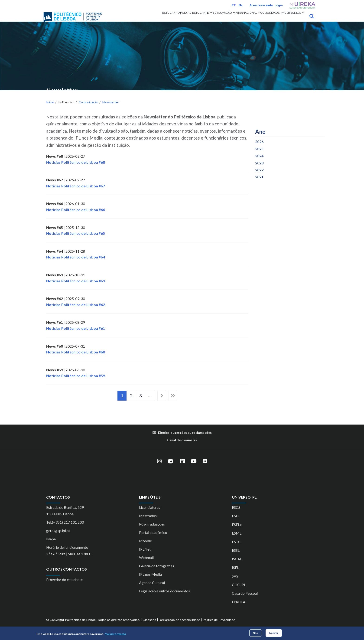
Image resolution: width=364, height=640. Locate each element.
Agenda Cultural (152, 589)
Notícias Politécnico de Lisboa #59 (76, 382)
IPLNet (145, 555)
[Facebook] (170, 467)
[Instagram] (159, 467)
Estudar (126, 19)
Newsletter (111, 108)
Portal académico (153, 539)
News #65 (55, 233)
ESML (237, 539)
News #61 (55, 328)
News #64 (55, 257)
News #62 (55, 305)
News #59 (55, 376)
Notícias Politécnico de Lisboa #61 (76, 334)
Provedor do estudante (64, 586)
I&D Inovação (196, 19)
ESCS (236, 514)
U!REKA (239, 608)
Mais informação (115, 634)
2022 (259, 176)
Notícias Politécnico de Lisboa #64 (76, 263)
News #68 (55, 162)
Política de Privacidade (219, 626)
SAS (235, 582)
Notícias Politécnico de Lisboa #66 (76, 216)
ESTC (236, 548)
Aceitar (274, 633)
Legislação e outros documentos (164, 597)
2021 (259, 183)
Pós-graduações (152, 530)
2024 (259, 162)
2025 (259, 155)
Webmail (146, 564)
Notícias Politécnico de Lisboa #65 (76, 240)
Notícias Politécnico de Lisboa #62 (76, 311)
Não (255, 633)
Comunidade (260, 19)
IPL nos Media (150, 580)
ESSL (236, 557)
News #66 (55, 210)
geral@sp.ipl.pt (58, 537)
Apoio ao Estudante (159, 19)
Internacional (228, 19)
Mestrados (148, 522)
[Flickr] (205, 467)
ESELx (237, 531)
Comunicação (88, 108)
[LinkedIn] (182, 467)
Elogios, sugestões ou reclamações (185, 439)
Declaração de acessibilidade (179, 626)
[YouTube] (194, 467)
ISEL (235, 574)
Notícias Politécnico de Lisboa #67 (76, 192)
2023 (259, 169)
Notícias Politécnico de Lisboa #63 (76, 287)
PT (234, 5)
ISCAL (237, 565)
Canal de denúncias (182, 446)
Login (279, 5)
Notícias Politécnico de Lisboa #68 (76, 168)
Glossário (149, 626)
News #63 (55, 281)
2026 (259, 148)
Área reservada (261, 5)
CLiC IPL (239, 591)
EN (240, 5)
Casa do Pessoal (245, 599)
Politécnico (289, 19)
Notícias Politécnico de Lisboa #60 (76, 358)
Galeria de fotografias (157, 572)
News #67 (55, 186)
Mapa (51, 545)
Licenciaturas (150, 514)
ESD (235, 522)
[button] (134, 19)
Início (50, 108)
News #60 (55, 352)
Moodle (145, 547)
